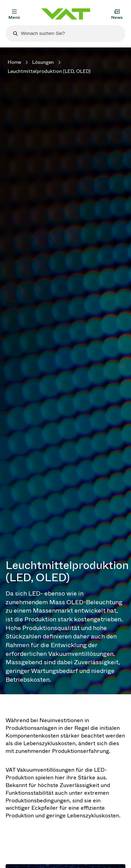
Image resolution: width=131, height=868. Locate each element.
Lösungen (43, 62)
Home (14, 62)
